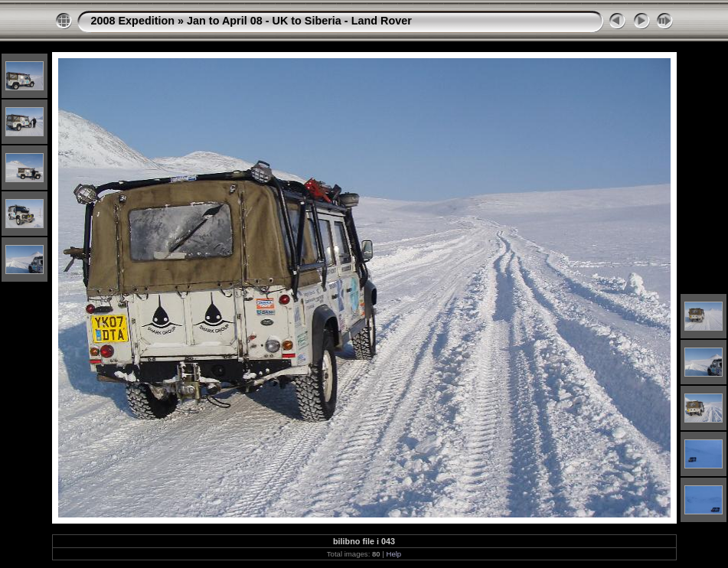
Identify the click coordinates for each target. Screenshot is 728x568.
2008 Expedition (133, 21)
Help (393, 554)
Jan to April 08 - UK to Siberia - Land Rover (299, 21)
